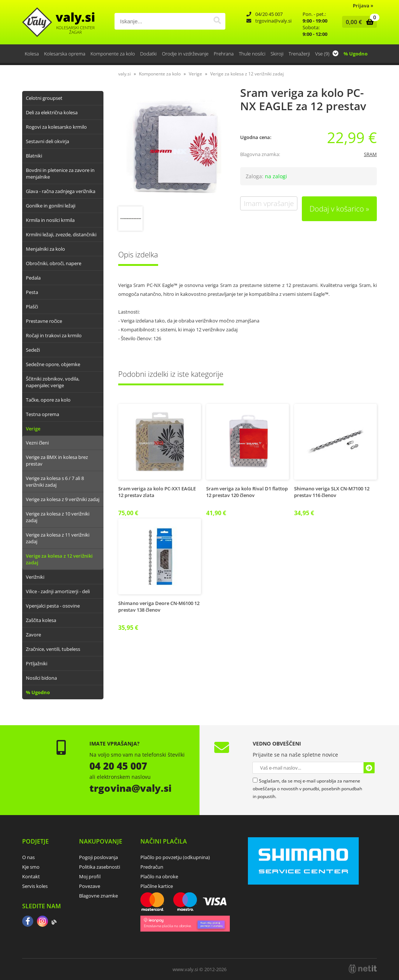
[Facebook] (28, 922)
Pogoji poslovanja (98, 857)
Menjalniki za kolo (45, 249)
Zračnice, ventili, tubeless (53, 649)
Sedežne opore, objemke (53, 364)
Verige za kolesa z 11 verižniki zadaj (58, 538)
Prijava (363, 6)
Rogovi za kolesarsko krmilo (56, 127)
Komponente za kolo (113, 54)
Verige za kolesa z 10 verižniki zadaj (58, 517)
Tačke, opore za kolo (48, 400)
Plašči (32, 307)
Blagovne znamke (98, 896)
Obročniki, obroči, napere (54, 263)
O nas (28, 857)
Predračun (152, 867)
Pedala (33, 278)
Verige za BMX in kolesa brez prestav (57, 460)
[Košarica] (358, 22)
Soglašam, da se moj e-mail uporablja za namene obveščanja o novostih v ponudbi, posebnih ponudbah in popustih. (307, 789)
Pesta (32, 292)
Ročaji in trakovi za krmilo (54, 335)
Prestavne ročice (44, 321)
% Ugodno (356, 54)
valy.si (125, 74)
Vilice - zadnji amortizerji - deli (58, 591)
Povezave (90, 886)
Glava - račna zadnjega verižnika (61, 191)
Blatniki (34, 156)
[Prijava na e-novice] (369, 768)
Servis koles (35, 886)
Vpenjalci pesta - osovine (53, 606)
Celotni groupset (44, 98)
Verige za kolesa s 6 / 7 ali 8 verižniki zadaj (55, 481)
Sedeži (33, 350)
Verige (33, 429)
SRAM (370, 154)
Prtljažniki (37, 663)
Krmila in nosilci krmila (50, 220)
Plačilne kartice (157, 886)
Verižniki (35, 577)
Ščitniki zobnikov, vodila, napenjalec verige (53, 382)
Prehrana (224, 54)
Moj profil (90, 876)
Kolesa (32, 54)
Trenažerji (299, 54)
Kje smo (31, 867)
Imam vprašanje (269, 203)
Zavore (33, 635)
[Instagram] (42, 922)
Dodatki (148, 54)
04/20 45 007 (269, 14)
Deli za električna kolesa (52, 112)
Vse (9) (327, 54)
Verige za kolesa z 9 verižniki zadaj (63, 499)
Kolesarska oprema (65, 54)
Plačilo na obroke (159, 876)
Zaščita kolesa (41, 620)
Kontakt (31, 876)
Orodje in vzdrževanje (185, 54)
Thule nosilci (252, 54)
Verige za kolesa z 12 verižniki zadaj (59, 559)
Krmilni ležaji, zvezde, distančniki (61, 234)
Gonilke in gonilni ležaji (51, 206)
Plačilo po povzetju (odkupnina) (175, 857)
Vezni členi (37, 443)
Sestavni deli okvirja (47, 141)
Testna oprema (42, 414)
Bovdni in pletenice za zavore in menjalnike (60, 173)
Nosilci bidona (41, 678)
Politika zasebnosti (100, 867)
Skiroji (277, 54)
